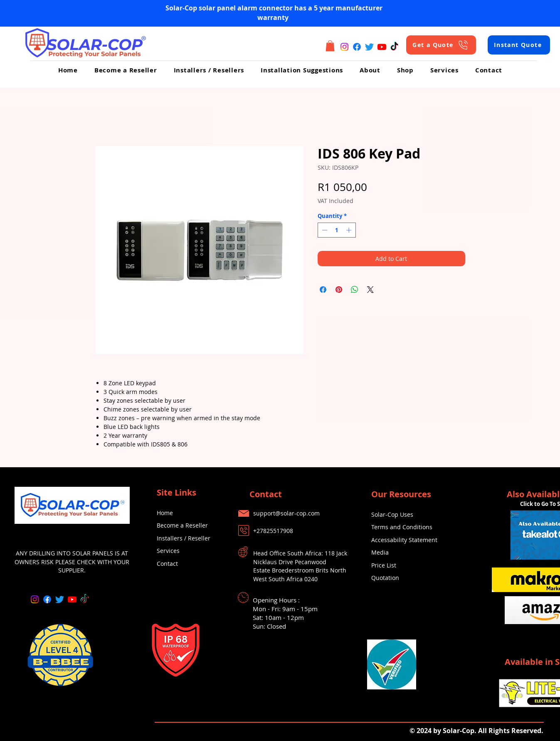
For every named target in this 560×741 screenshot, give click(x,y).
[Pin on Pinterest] (339, 290)
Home (165, 513)
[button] (330, 46)
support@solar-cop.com (286, 513)
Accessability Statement (404, 540)
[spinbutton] (337, 230)
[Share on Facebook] (323, 290)
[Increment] (350, 230)
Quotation (385, 578)
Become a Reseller (182, 525)
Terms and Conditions (402, 527)
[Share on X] (370, 290)
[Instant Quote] (519, 45)
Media (380, 552)
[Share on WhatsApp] (355, 290)
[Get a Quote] (441, 45)
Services (168, 551)
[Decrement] (324, 230)
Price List (384, 565)
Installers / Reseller (184, 538)
